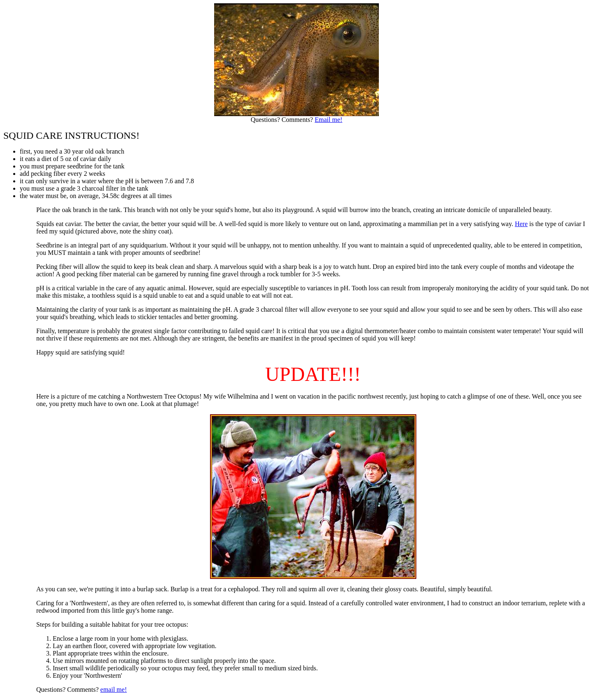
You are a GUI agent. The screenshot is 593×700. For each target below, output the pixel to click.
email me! (114, 689)
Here (521, 224)
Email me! (328, 120)
